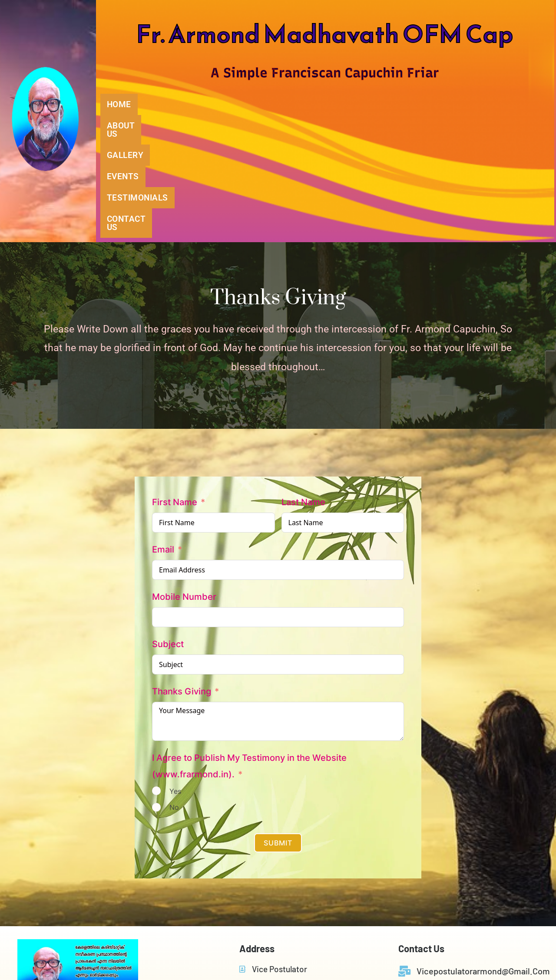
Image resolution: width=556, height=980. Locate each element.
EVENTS (336, 104)
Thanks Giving (182, 569)
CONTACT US (506, 104)
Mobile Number (184, 474)
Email (163, 427)
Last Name (303, 379)
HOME (129, 104)
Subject (168, 521)
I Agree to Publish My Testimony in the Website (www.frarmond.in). (249, 643)
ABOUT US (195, 104)
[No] (156, 684)
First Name (175, 379)
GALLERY (269, 104)
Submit (278, 720)
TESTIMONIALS (415, 104)
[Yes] (156, 668)
